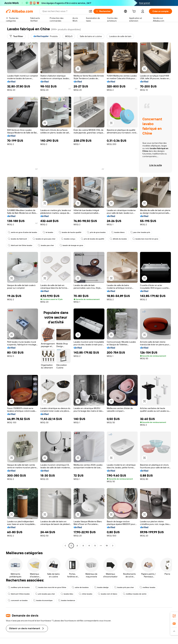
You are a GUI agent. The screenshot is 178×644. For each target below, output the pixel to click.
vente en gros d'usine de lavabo (22, 232)
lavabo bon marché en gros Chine (51, 587)
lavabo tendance (67, 600)
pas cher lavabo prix (140, 232)
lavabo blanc (118, 232)
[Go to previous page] (65, 546)
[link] (174, 616)
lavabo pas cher (46, 245)
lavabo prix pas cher (124, 587)
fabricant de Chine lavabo (20, 245)
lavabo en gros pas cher (44, 239)
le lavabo (48, 232)
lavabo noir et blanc (108, 594)
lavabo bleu (67, 594)
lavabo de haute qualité (70, 232)
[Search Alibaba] (64, 11)
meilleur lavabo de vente (135, 594)
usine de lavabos (80, 587)
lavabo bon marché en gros (145, 239)
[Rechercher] (103, 11)
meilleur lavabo (147, 587)
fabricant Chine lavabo (19, 594)
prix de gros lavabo (96, 232)
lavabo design (101, 587)
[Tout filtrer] (16, 36)
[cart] (135, 12)
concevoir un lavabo (18, 600)
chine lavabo (86, 594)
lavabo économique (43, 600)
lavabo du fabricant (17, 239)
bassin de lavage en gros (71, 245)
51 (107, 546)
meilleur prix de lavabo (19, 587)
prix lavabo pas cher (45, 594)
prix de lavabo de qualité (92, 239)
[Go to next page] (113, 546)
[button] (90, 11)
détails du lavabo (118, 239)
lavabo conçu (68, 239)
